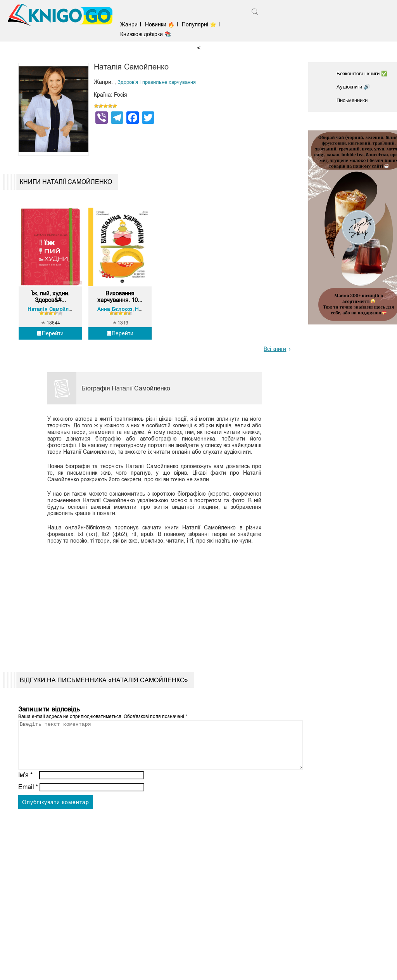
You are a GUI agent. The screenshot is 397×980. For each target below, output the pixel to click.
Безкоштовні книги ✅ (364, 73)
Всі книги (275, 371)
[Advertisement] (151, 624)
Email (28, 818)
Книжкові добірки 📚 (149, 34)
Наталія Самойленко (55, 331)
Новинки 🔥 (163, 24)
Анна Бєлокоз (116, 331)
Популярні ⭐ (203, 24)
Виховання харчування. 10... (120, 318)
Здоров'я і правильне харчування (160, 82)
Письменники (354, 99)
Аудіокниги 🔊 (354, 86)
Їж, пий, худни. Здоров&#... (50, 318)
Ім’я (26, 806)
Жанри (132, 24)
